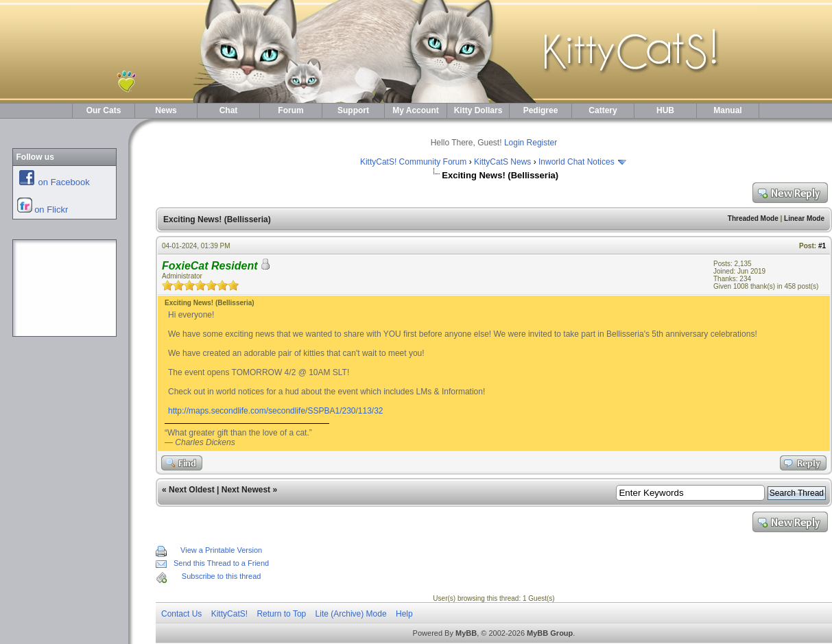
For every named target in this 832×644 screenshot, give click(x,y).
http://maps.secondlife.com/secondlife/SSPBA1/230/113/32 (276, 411)
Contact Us (181, 614)
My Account (416, 110)
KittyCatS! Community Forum (413, 162)
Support (353, 110)
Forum (290, 110)
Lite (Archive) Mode (351, 614)
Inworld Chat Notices (577, 162)
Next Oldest (192, 490)
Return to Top (281, 614)
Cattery (603, 110)
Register (542, 143)
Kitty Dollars (478, 110)
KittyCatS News (502, 162)
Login (514, 143)
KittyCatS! (229, 614)
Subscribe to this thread (222, 576)
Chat (229, 110)
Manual (727, 110)
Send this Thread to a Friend (221, 563)
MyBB (466, 633)
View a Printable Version (221, 550)
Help (404, 614)
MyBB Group (550, 633)
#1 (822, 246)
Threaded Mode (753, 218)
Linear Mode (804, 218)
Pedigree (541, 110)
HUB (665, 110)
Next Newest (246, 490)
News (166, 110)
